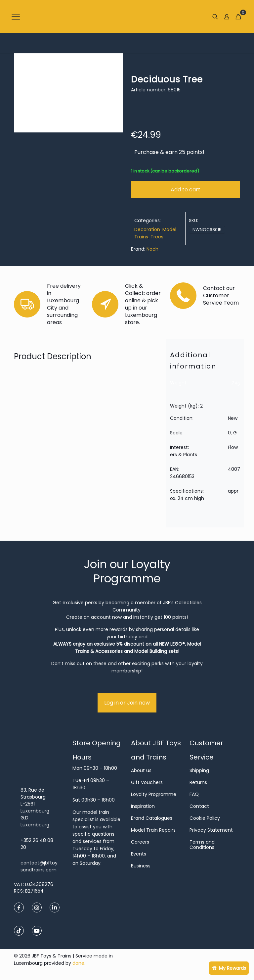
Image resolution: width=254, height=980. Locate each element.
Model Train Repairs (153, 830)
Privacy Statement (211, 830)
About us (141, 770)
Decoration (147, 229)
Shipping (199, 770)
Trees (157, 237)
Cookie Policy (205, 818)
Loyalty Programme (154, 794)
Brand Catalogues (152, 818)
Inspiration (143, 806)
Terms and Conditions (202, 845)
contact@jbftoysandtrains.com (39, 866)
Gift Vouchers (147, 782)
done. (79, 963)
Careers (140, 842)
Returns (198, 782)
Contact (199, 806)
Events (139, 854)
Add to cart (186, 190)
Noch (152, 249)
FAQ (194, 794)
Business (141, 866)
